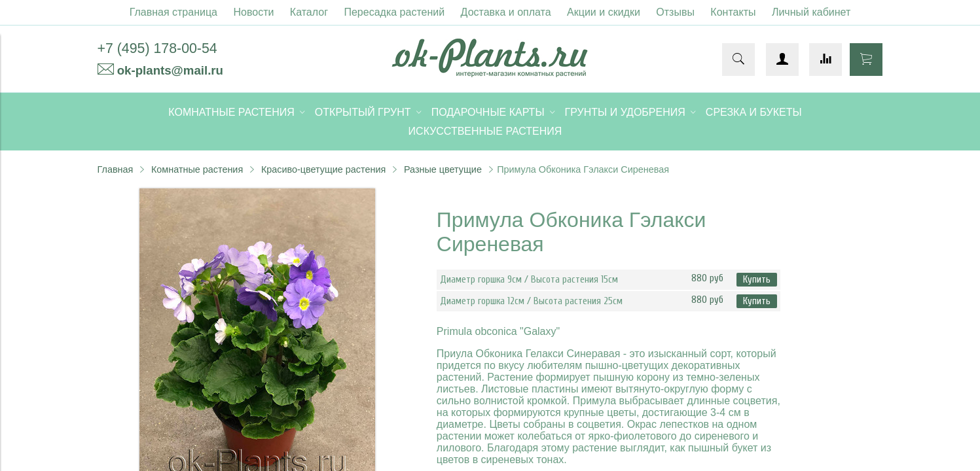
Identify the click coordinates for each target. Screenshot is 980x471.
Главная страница (173, 12)
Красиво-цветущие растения (323, 169)
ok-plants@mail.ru (170, 70)
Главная (116, 169)
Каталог (309, 12)
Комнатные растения (197, 169)
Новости (253, 12)
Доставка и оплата (506, 12)
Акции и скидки (604, 12)
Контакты (733, 12)
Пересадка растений (394, 12)
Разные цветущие (443, 169)
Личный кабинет (811, 12)
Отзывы (675, 12)
